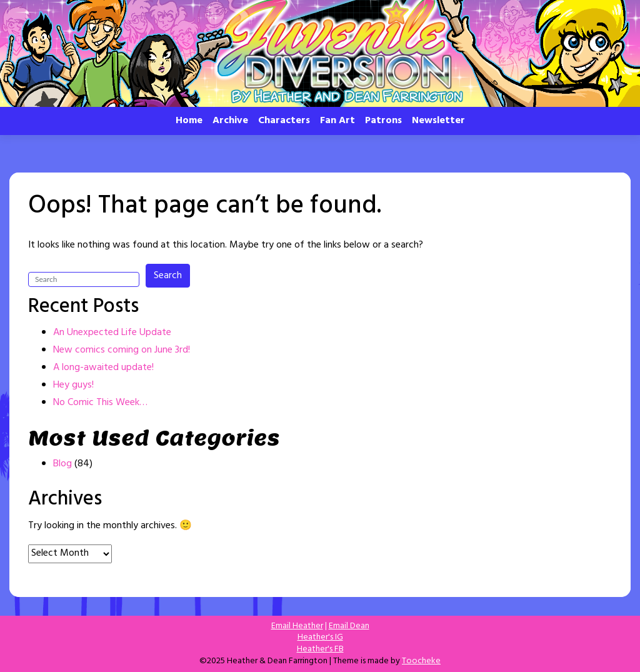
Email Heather (297, 626)
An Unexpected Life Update (112, 333)
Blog (62, 464)
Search (168, 276)
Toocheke (421, 661)
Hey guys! (73, 385)
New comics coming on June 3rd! (122, 350)
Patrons (383, 121)
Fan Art (337, 121)
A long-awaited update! (103, 368)
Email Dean (349, 626)
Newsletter (438, 121)
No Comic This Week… (100, 403)
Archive (230, 121)
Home (189, 121)
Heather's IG (320, 637)
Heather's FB (320, 649)
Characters (284, 121)
